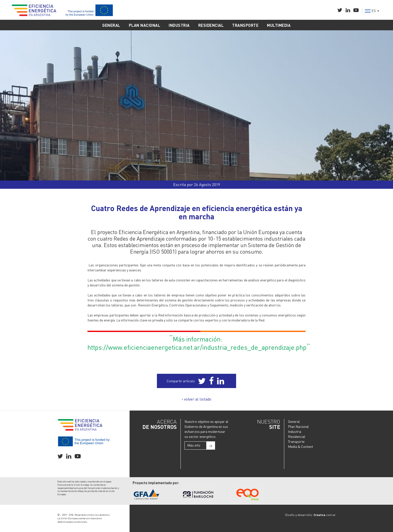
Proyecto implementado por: (156, 483)
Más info (201, 446)
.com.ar (325, 515)
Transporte (296, 441)
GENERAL (111, 25)
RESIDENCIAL (211, 25)
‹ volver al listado (197, 399)
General (294, 421)
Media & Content (301, 446)
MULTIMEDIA (279, 25)
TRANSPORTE (245, 25)
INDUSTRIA (179, 25)
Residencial (297, 436)
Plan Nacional (298, 426)
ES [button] (372, 11)
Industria (295, 431)
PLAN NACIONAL (145, 25)
